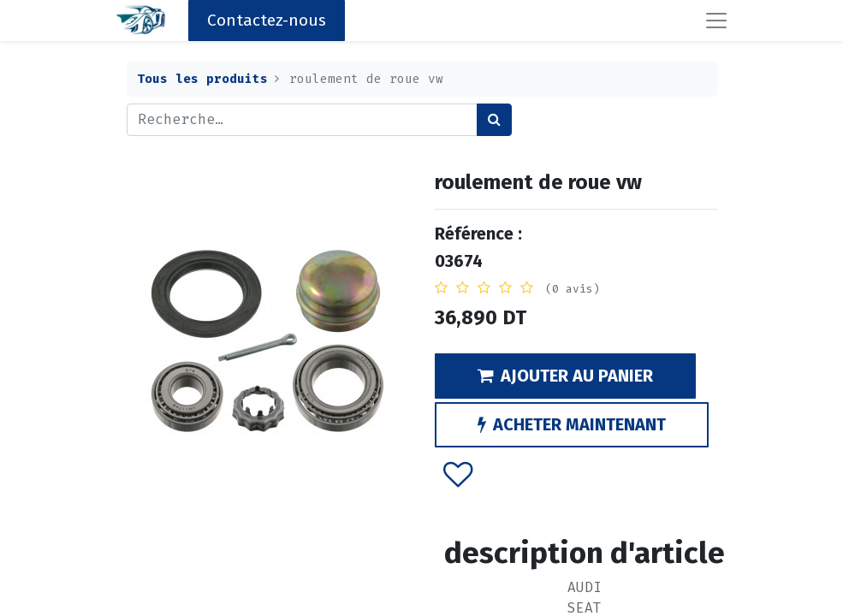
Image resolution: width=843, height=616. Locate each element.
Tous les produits (202, 79)
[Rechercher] (494, 120)
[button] (457, 474)
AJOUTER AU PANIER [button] (565, 376)
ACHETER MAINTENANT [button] (572, 424)
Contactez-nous (267, 20)
